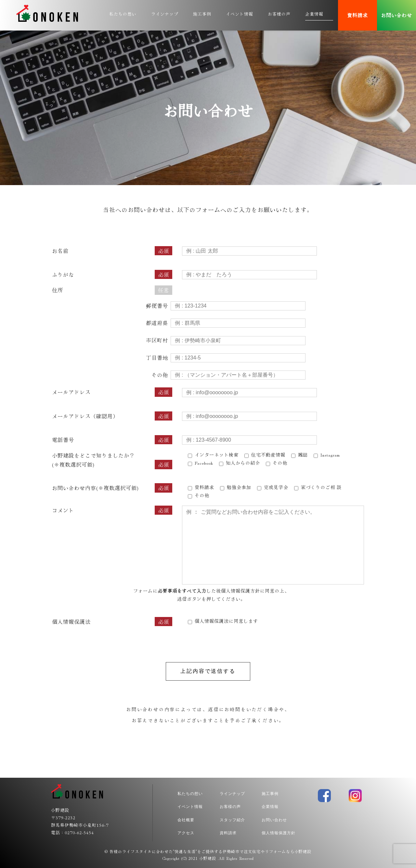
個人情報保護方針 (240, 591)
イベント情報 (240, 14)
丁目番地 (157, 358)
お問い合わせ (396, 15)
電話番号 (112, 440)
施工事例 (202, 14)
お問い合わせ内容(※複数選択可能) (112, 488)
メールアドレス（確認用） (112, 416)
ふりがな (112, 274)
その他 (160, 375)
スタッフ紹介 (232, 820)
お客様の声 (279, 14)
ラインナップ (165, 14)
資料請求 (357, 15)
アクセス (186, 833)
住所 (112, 290)
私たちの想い (123, 14)
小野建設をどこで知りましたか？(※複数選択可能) (112, 460)
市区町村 (157, 340)
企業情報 (314, 14)
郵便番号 (157, 306)
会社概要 (186, 820)
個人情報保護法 (71, 622)
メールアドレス (112, 392)
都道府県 (157, 323)
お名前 (112, 251)
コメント (112, 510)
